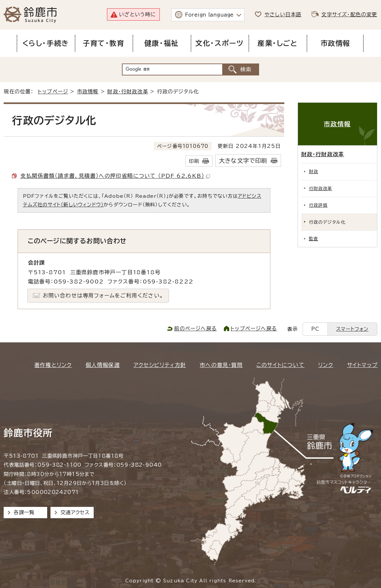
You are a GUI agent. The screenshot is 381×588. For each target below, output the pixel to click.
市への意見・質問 (221, 365)
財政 (314, 172)
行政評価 (318, 205)
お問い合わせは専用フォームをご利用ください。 (103, 295)
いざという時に (137, 14)
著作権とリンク (53, 365)
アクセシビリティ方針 (160, 365)
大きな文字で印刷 (243, 161)
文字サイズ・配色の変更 (349, 14)
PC (315, 329)
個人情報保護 (103, 365)
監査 (314, 239)
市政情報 (88, 92)
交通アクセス (75, 512)
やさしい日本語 (283, 14)
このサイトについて (281, 365)
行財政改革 (321, 189)
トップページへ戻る (254, 329)
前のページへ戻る (195, 329)
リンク (326, 365)
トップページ (53, 92)
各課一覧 (24, 512)
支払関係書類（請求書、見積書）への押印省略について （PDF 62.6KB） (115, 176)
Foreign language (209, 15)
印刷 (194, 161)
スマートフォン (352, 329)
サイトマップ (362, 365)
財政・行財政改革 (128, 92)
